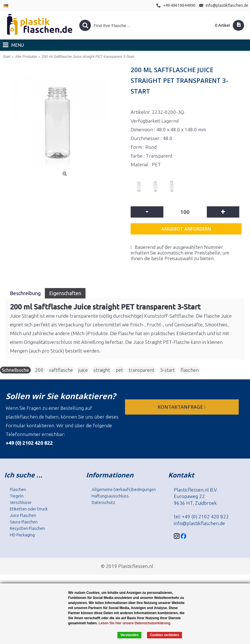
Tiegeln (17, 496)
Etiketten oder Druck (29, 509)
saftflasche (61, 370)
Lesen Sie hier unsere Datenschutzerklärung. (135, 623)
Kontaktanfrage (182, 407)
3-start (167, 370)
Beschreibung (25, 293)
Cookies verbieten (164, 635)
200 (39, 370)
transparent (142, 370)
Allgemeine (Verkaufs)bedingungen (124, 489)
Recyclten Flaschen (27, 528)
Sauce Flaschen (24, 522)
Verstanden (129, 635)
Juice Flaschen (23, 515)
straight (102, 370)
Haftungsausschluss (110, 496)
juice (83, 370)
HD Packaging (22, 535)
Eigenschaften (65, 293)
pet (119, 370)
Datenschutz (103, 502)
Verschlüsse (21, 502)
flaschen (190, 370)
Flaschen (18, 489)
